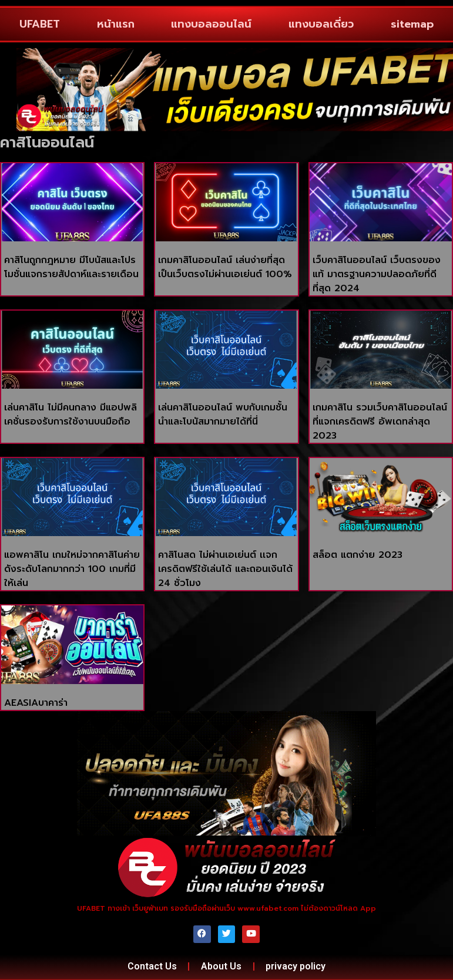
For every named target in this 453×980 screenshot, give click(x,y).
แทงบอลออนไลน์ (211, 24)
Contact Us (152, 966)
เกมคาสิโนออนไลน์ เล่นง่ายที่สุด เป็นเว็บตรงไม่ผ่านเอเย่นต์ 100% (225, 267)
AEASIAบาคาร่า (36, 703)
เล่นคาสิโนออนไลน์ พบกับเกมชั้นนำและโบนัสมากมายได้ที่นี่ (223, 415)
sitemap (412, 24)
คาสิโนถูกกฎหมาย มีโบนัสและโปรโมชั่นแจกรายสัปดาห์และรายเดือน (71, 267)
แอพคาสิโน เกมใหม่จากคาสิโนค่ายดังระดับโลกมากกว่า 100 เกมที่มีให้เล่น (72, 569)
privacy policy (296, 966)
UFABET (40, 24)
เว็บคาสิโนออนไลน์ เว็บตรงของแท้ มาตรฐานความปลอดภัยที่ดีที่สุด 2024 (377, 274)
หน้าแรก (116, 24)
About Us (221, 966)
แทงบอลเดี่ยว (321, 24)
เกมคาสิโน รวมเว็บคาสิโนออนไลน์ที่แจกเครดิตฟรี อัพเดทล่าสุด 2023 (380, 422)
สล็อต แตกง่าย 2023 (358, 555)
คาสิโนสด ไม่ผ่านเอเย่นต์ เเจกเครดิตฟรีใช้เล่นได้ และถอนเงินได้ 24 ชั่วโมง (225, 569)
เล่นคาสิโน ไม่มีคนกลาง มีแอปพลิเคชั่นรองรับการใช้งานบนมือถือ (71, 415)
